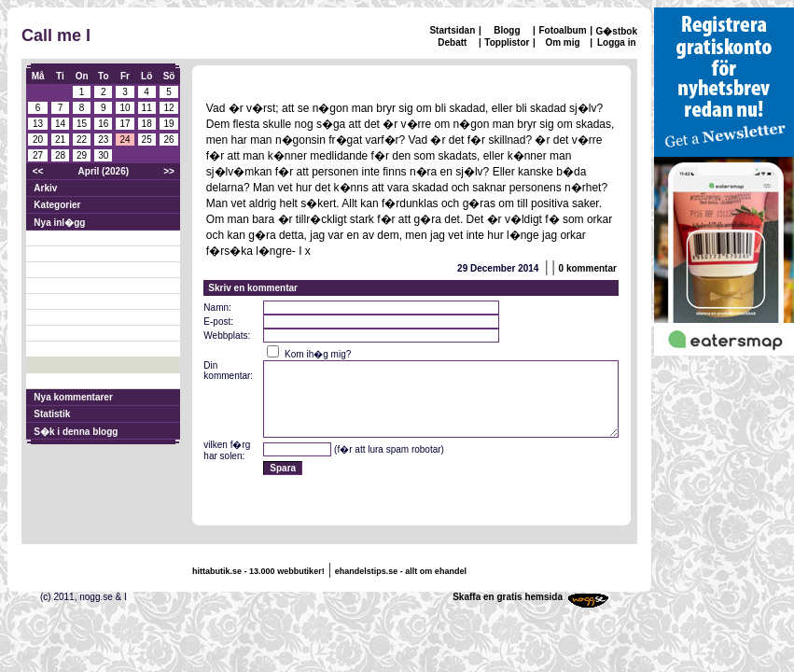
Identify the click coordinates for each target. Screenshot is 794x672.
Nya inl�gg (59, 223)
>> (169, 171)
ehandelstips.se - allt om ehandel (401, 571)
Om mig (562, 42)
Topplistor (507, 42)
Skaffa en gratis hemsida (508, 597)
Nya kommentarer (73, 397)
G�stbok (617, 31)
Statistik (52, 414)
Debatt (452, 42)
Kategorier (57, 205)
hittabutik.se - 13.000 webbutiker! (258, 571)
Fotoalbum (562, 30)
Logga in (617, 42)
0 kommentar (588, 268)
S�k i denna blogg (76, 432)
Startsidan (452, 30)
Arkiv (45, 188)
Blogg (507, 30)
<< (38, 171)
